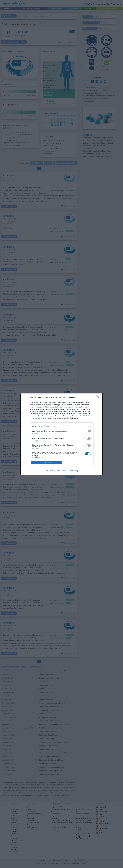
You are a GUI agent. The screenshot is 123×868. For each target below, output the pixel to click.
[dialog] (62, 434)
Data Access (61, 471)
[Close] (98, 398)
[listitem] (62, 426)
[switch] (88, 431)
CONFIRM (47, 462)
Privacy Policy (73, 471)
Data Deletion (49, 471)
